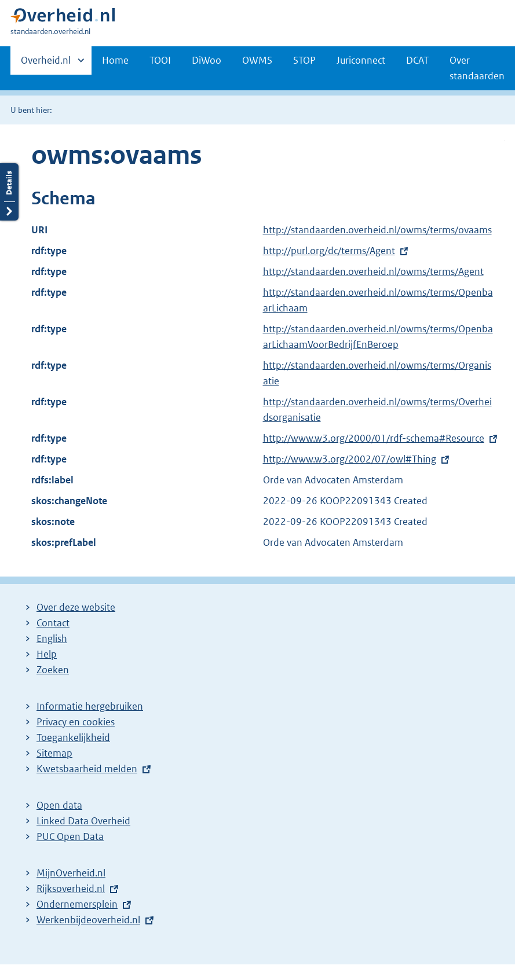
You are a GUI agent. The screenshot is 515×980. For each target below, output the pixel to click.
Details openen (9, 192)
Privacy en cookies (76, 722)
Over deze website (76, 607)
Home (115, 60)
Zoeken (53, 670)
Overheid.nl (46, 64)
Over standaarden (477, 68)
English (52, 638)
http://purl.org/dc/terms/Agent (329, 251)
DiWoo (207, 60)
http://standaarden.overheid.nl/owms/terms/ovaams (377, 230)
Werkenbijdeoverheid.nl (88, 920)
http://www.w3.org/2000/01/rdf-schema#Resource (374, 438)
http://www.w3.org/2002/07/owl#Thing (350, 459)
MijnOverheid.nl (71, 873)
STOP (304, 60)
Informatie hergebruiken (90, 706)
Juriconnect (361, 60)
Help (47, 654)
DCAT (417, 60)
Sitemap (54, 753)
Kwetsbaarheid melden (87, 769)
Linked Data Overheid (83, 821)
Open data (59, 805)
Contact (53, 623)
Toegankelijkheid (73, 737)
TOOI (160, 60)
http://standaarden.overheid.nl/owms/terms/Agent (373, 271)
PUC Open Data (70, 836)
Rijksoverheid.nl (71, 889)
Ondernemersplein (77, 904)
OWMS (257, 60)
